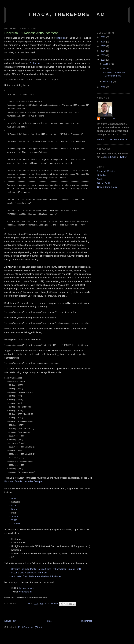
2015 (103, 55)
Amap (14, 498)
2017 (103, 46)
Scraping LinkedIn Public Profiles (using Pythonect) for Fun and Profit (46, 569)
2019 (103, 37)
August (107, 64)
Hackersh (61, 38)
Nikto (14, 505)
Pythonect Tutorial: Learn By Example (23, 481)
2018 (103, 42)
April (106, 68)
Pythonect (35, 63)
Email (113, 157)
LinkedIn (101, 175)
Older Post (86, 621)
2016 (103, 51)
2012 (103, 87)
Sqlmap (15, 516)
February (108, 81)
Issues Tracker (26, 588)
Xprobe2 (16, 524)
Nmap (14, 509)
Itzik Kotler (24, 604)
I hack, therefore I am (67, 14)
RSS (107, 157)
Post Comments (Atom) (30, 627)
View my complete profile (112, 139)
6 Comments (52, 604)
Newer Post (10, 621)
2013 (103, 60)
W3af (14, 520)
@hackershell (26, 592)
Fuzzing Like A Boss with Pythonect (29, 573)
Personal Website (106, 171)
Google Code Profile (107, 187)
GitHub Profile (104, 183)
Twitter (123, 157)
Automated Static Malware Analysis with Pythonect (37, 576)
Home (49, 621)
